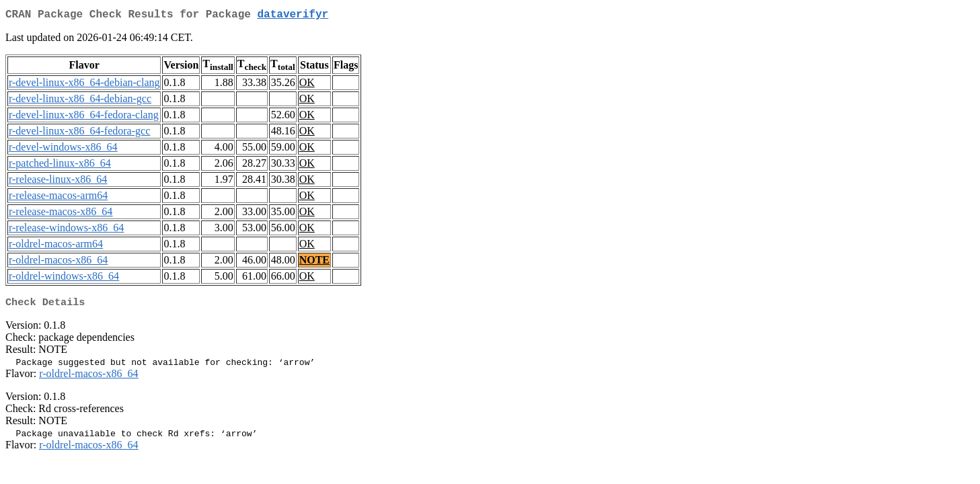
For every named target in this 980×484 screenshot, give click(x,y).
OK (307, 85)
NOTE (314, 263)
